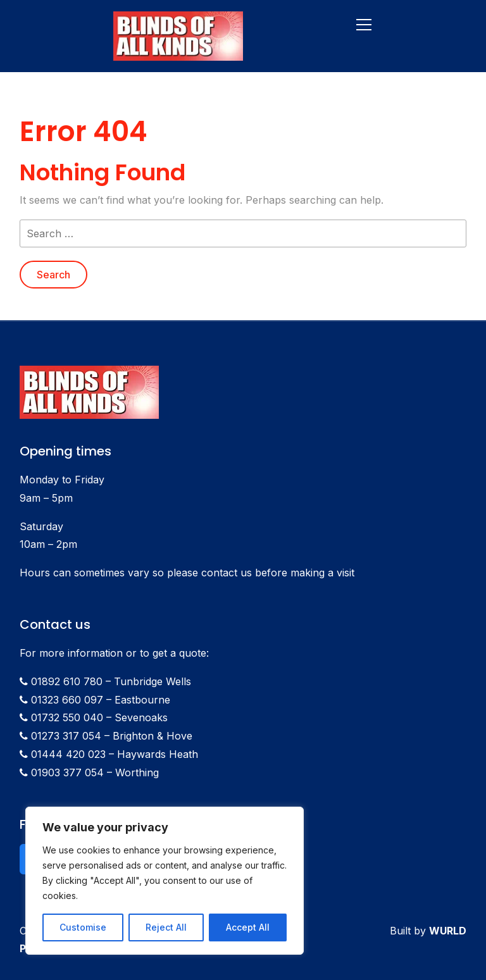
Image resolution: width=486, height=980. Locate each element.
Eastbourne (142, 700)
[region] (165, 881)
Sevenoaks (141, 717)
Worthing (137, 772)
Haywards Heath (158, 754)
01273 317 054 (66, 736)
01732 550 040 (67, 717)
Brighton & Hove (153, 736)
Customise (83, 927)
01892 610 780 (67, 681)
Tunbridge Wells (153, 681)
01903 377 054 (67, 772)
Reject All (166, 927)
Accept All (248, 927)
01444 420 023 (68, 754)
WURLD (448, 931)
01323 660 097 (67, 700)
